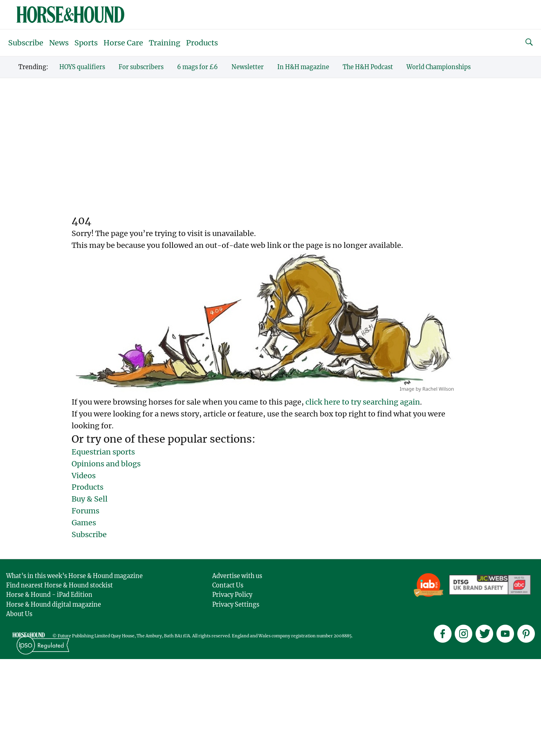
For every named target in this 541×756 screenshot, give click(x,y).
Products (202, 43)
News (59, 43)
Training (165, 43)
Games (84, 523)
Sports (86, 43)
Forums (85, 511)
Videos (84, 476)
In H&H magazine (303, 67)
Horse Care (123, 43)
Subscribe (26, 43)
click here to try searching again (363, 402)
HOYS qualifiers (82, 67)
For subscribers (141, 67)
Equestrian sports (103, 452)
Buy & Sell (90, 499)
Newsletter (248, 67)
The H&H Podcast (368, 67)
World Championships (439, 67)
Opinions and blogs (106, 464)
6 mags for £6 (198, 67)
